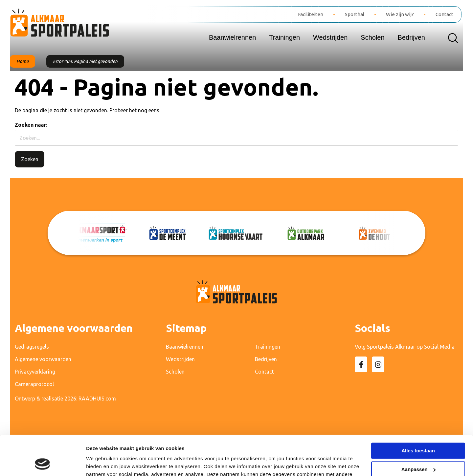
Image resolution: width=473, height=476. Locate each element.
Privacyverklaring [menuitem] (35, 372)
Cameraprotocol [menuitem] (34, 384)
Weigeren (418, 451)
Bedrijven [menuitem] (411, 37)
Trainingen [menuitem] (284, 37)
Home (23, 61)
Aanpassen (418, 432)
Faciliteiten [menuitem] (311, 14)
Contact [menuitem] (444, 14)
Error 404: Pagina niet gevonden (85, 61)
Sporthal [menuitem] (355, 14)
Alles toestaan (418, 413)
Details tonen (102, 463)
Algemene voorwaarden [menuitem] (43, 359)
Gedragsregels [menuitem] (32, 347)
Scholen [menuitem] (372, 37)
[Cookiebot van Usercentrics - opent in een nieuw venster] (43, 463)
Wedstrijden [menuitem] (330, 37)
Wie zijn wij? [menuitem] (400, 14)
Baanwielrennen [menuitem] (232, 37)
